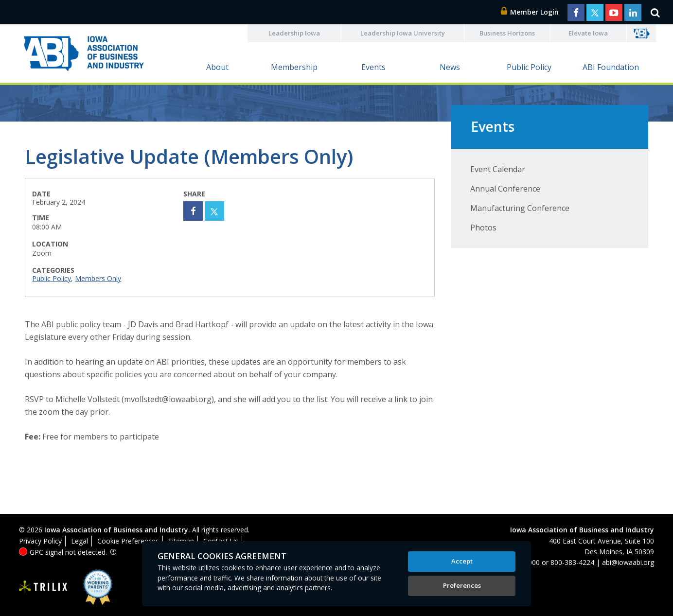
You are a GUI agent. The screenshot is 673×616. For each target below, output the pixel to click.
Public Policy (529, 67)
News (450, 67)
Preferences (462, 585)
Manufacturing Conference (520, 208)
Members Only (98, 278)
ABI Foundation (611, 67)
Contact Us (221, 541)
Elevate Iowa (588, 33)
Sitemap (181, 541)
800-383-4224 (572, 562)
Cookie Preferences (128, 541)
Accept (462, 561)
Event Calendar (498, 169)
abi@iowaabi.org (628, 562)
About (217, 67)
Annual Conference (505, 189)
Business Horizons (507, 33)
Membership (294, 67)
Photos (483, 228)
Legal (80, 541)
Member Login (530, 12)
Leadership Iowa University (403, 33)
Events (373, 67)
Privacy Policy (40, 541)
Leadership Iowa (294, 33)
